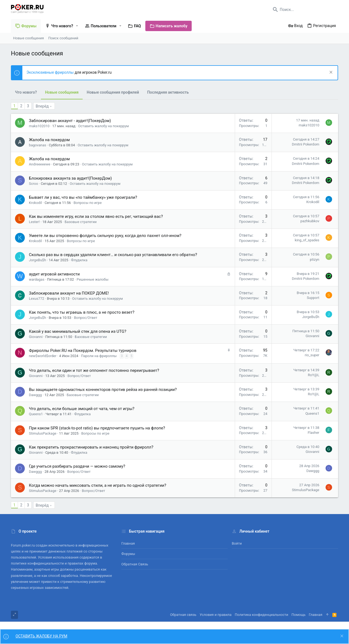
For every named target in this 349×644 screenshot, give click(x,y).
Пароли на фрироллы (99, 356)
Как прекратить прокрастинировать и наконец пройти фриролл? (91, 447)
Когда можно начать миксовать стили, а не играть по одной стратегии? (98, 485)
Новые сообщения (62, 92)
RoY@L (314, 375)
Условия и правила (216, 615)
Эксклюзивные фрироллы (51, 72)
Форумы (128, 554)
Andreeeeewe (40, 164)
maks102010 (39, 126)
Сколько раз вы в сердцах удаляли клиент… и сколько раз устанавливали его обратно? (113, 255)
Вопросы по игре (88, 203)
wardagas (37, 279)
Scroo (34, 184)
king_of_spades (307, 240)
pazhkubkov (310, 221)
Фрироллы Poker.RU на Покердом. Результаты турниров (83, 351)
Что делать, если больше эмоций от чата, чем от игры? (82, 409)
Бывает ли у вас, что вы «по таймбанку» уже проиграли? (83, 197)
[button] (77, 26)
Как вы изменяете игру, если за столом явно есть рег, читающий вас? (96, 216)
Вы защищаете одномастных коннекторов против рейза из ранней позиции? (103, 390)
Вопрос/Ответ (86, 318)
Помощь (299, 615)
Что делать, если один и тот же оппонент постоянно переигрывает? (94, 370)
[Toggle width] (14, 615)
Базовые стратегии (81, 222)
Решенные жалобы (93, 279)
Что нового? (26, 92)
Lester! (34, 222)
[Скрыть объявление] (330, 73)
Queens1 (36, 414)
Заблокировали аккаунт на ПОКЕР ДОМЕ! (69, 293)
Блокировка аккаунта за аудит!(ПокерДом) (70, 178)
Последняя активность (168, 92)
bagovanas (37, 145)
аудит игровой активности (54, 274)
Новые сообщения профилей (113, 92)
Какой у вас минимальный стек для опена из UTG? (78, 331)
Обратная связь (135, 564)
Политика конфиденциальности (261, 615)
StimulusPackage (43, 433)
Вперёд (42, 106)
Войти (237, 543)
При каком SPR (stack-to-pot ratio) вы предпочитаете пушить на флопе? (97, 428)
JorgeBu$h (37, 260)
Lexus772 (37, 299)
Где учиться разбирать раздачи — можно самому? (77, 466)
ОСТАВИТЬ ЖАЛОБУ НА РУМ (41, 636)
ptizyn (315, 259)
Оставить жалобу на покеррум (104, 126)
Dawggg (35, 395)
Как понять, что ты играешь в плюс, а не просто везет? (82, 312)
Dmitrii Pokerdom (306, 144)
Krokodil (35, 203)
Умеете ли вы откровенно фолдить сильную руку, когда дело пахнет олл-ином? (105, 236)
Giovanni (36, 337)
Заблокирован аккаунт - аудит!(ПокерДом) (70, 121)
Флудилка (79, 260)
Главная (128, 543)
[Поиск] (304, 10)
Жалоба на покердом (49, 140)
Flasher (313, 433)
